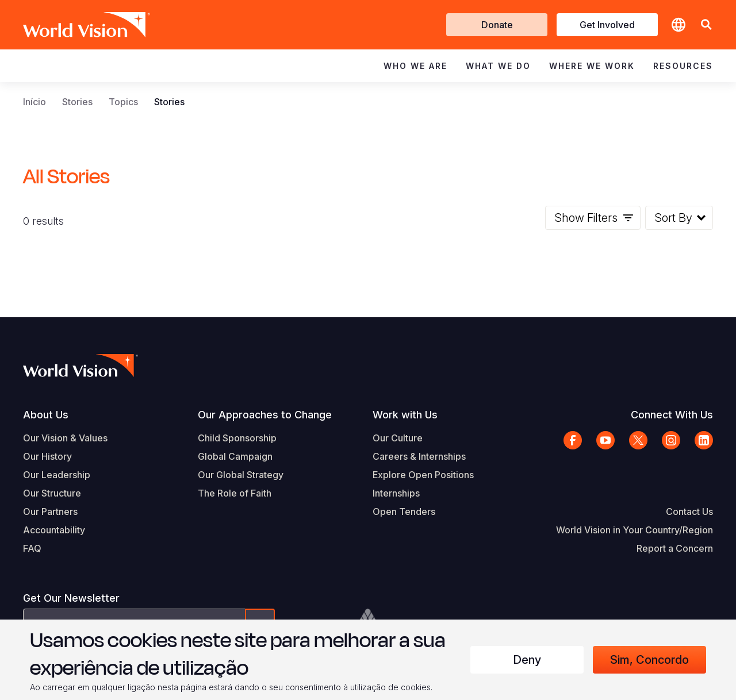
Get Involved (607, 25)
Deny (527, 660)
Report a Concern (675, 548)
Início (34, 102)
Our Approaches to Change (265, 415)
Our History (47, 456)
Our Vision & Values (65, 438)
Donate (497, 25)
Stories (77, 102)
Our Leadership (57, 475)
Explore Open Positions (423, 475)
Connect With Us (672, 415)
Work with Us (405, 415)
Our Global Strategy (241, 475)
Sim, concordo (649, 660)
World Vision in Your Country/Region (635, 530)
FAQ (32, 548)
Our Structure (52, 493)
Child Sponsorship (237, 438)
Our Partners (50, 511)
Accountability (54, 530)
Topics (123, 102)
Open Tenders (404, 511)
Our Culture (398, 438)
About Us (46, 415)
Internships (396, 493)
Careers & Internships (419, 456)
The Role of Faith (235, 493)
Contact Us (689, 511)
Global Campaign (235, 456)
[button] (706, 25)
